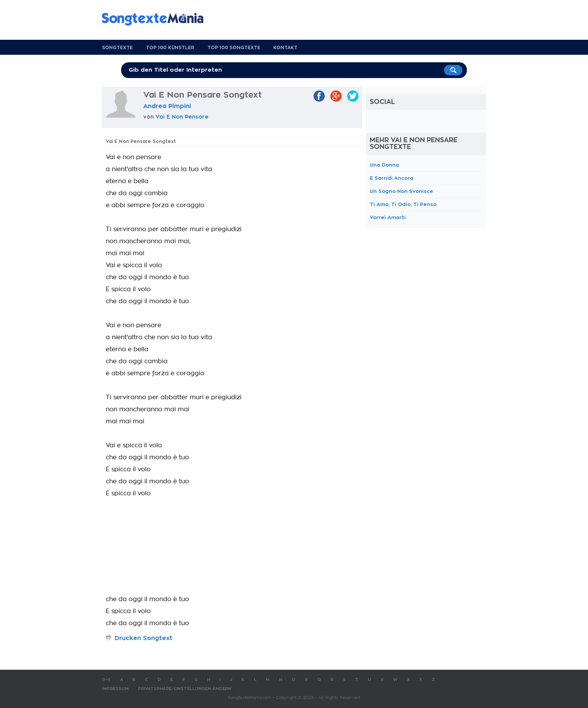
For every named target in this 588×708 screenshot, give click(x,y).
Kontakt (285, 48)
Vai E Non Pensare (182, 117)
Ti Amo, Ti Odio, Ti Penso (403, 204)
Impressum (115, 689)
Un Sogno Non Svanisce (401, 191)
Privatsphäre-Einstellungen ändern (185, 689)
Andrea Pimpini (167, 106)
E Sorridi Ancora (391, 178)
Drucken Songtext (144, 638)
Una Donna (384, 165)
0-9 (106, 680)
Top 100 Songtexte (234, 48)
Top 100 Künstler (170, 48)
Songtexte (117, 48)
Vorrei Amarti (388, 217)
